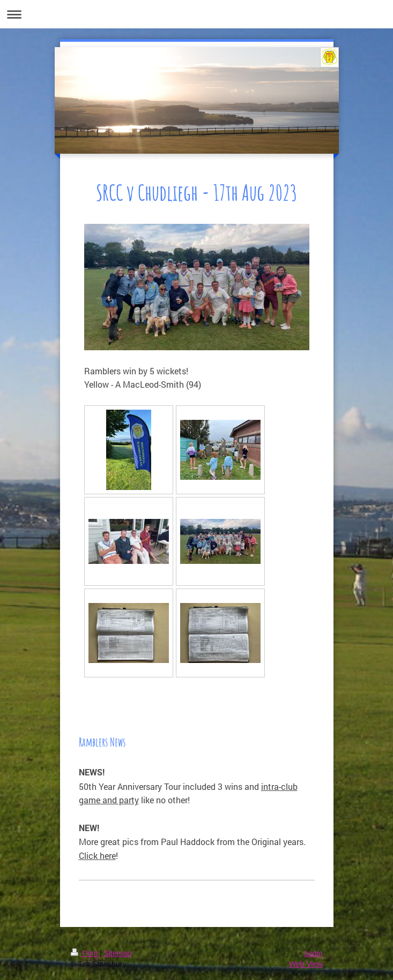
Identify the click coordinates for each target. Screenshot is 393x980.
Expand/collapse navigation (196, 14)
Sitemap (118, 953)
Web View (306, 964)
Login (313, 953)
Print (86, 953)
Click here (97, 855)
